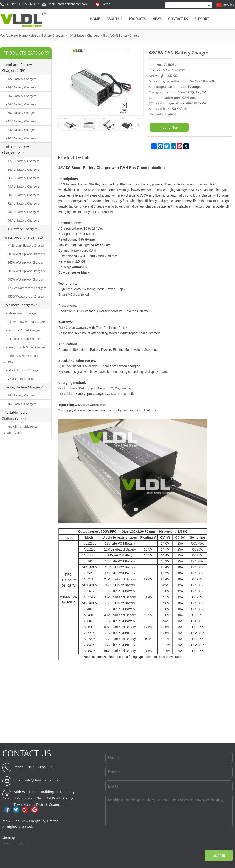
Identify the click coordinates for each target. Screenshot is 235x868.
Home (95, 19)
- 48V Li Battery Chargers (23, 186)
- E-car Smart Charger (20, 379)
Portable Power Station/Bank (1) (15, 415)
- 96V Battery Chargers (21, 138)
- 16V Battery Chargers (21, 404)
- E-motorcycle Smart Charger (26, 347)
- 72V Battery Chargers (21, 121)
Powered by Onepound (20, 843)
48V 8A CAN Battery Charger (121, 35)
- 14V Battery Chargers (21, 395)
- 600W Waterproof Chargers (25, 271)
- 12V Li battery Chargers (23, 161)
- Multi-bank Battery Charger (25, 245)
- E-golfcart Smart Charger (23, 339)
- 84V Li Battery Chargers (23, 212)
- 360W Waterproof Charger (25, 262)
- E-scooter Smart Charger (23, 330)
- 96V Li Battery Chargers (23, 220)
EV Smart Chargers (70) (22, 305)
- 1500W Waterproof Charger (25, 296)
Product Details (74, 157)
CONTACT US (27, 753)
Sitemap (9, 838)
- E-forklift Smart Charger (23, 370)
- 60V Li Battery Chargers (23, 195)
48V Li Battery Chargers (84, 35)
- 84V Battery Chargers (21, 130)
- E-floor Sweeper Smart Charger (21, 359)
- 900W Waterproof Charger (25, 279)
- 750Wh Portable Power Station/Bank (21, 430)
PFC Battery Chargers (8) (23, 229)
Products (137, 19)
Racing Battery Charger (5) (25, 387)
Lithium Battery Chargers (48, 35)
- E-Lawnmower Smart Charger (27, 322)
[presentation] (198, 838)
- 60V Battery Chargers (21, 113)
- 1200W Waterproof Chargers (26, 288)
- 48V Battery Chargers (21, 104)
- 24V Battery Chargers (21, 87)
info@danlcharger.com (43, 780)
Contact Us (178, 19)
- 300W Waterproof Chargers (25, 254)
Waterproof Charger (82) (24, 237)
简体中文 (229, 5)
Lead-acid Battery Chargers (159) (17, 67)
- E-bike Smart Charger (21, 313)
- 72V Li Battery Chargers (23, 203)
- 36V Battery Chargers (21, 96)
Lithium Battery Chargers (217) (15, 150)
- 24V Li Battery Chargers (23, 169)
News (157, 19)
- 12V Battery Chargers (21, 79)
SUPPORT (202, 19)
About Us (114, 19)
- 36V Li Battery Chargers (23, 178)
